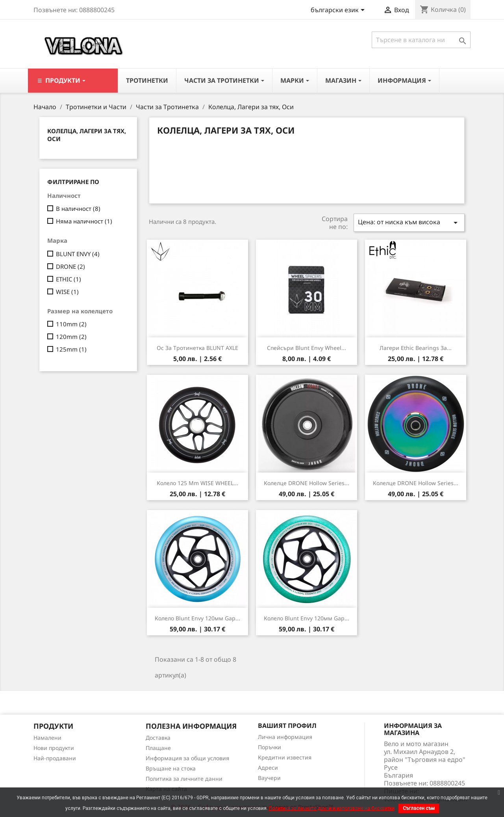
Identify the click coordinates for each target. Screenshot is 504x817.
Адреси (268, 768)
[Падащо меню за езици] (339, 11)
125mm (71, 349)
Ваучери (269, 778)
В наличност (78, 208)
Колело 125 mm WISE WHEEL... (197, 483)
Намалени (47, 738)
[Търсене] (421, 40)
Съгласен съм (419, 808)
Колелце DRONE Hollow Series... (307, 483)
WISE (67, 292)
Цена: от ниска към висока (409, 222)
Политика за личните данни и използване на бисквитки (332, 808)
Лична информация (285, 737)
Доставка (158, 738)
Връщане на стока (171, 768)
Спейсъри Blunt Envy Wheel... (307, 348)
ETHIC (69, 279)
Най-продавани (55, 758)
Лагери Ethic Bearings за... (416, 348)
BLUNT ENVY (78, 254)
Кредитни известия (285, 757)
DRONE (70, 266)
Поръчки (270, 747)
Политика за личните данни (184, 779)
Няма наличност (84, 221)
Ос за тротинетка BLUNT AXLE (197, 348)
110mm (71, 324)
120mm (71, 337)
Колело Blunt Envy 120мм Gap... (197, 618)
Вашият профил (287, 726)
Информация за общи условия (187, 758)
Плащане (158, 748)
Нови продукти (54, 748)
